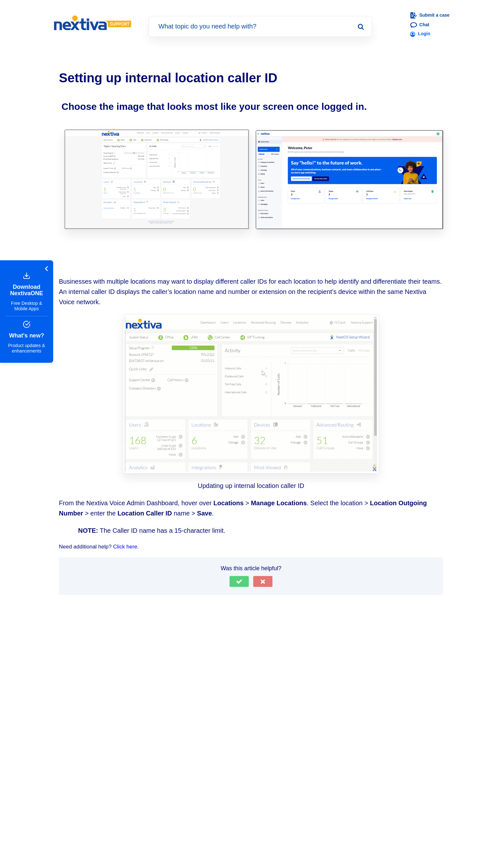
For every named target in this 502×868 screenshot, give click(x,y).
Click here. (126, 547)
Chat (420, 25)
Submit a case (430, 15)
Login (420, 34)
